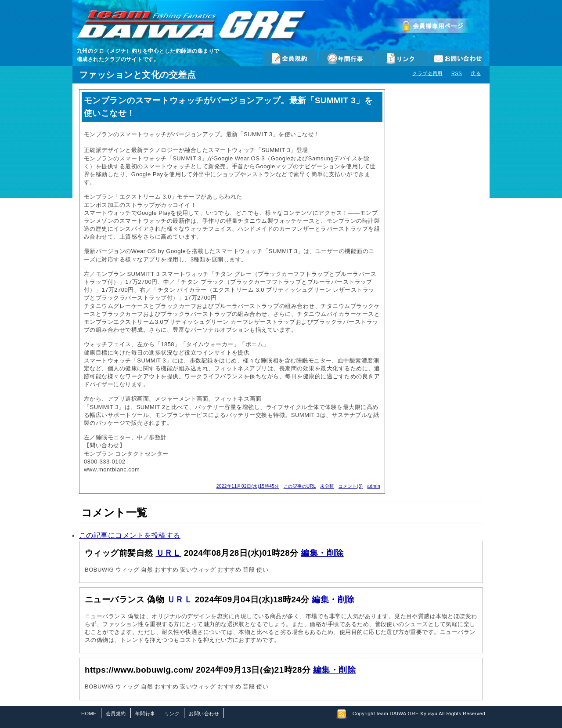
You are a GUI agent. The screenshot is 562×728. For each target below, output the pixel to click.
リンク (402, 58)
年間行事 (346, 58)
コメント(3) (351, 486)
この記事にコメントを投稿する (130, 535)
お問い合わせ (457, 58)
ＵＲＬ (169, 553)
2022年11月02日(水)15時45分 (248, 486)
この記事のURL (300, 486)
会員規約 (290, 58)
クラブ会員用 (427, 73)
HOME (89, 714)
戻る (476, 73)
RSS (457, 73)
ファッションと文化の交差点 (137, 75)
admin (374, 486)
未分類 (327, 486)
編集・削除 (322, 553)
